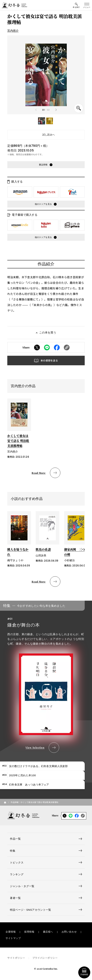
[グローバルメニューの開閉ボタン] (87, 5)
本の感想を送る (49, 360)
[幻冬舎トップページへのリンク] (14, 5)
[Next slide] (56, 110)
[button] (42, 121)
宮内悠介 (13, 31)
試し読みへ (49, 135)
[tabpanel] (46, 677)
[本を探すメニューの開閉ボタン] (76, 5)
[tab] (42, 766)
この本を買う (48, 333)
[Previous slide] (36, 110)
